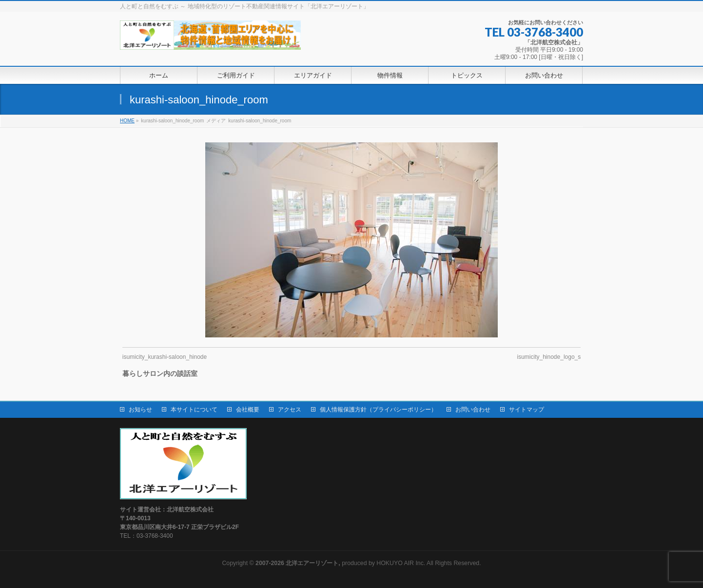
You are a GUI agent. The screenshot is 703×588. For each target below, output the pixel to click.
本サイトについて (194, 410)
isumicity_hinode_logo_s (549, 357)
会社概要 (248, 410)
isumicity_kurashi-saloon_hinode (165, 357)
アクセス (290, 410)
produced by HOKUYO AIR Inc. (340, 563)
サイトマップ (527, 410)
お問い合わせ (473, 410)
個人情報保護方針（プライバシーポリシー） (378, 410)
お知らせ (140, 410)
